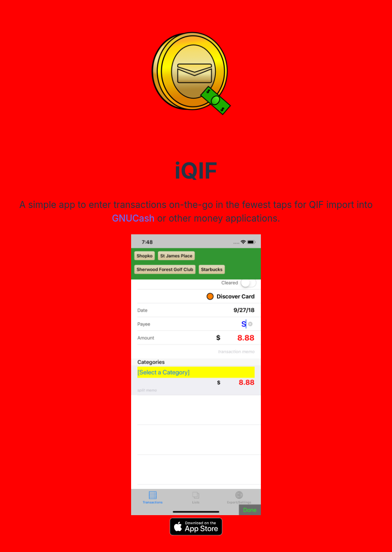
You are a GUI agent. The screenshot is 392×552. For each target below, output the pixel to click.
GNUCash (133, 218)
